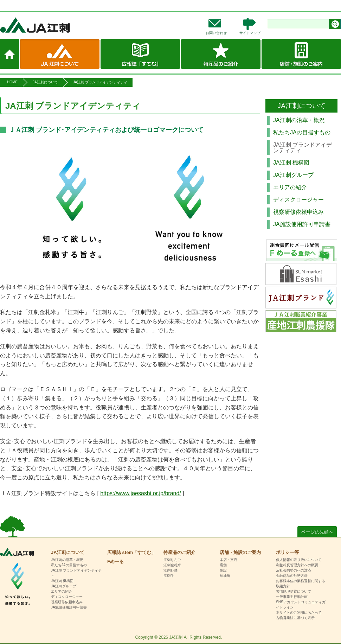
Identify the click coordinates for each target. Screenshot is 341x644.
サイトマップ (250, 33)
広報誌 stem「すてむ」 (140, 54)
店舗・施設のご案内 (301, 54)
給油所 (225, 576)
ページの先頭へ (317, 532)
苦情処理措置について (294, 591)
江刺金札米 (172, 565)
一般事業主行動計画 (292, 597)
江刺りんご (172, 560)
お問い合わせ (216, 33)
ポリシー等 (287, 552)
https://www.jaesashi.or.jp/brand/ (140, 493)
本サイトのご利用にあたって (299, 613)
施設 (223, 570)
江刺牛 (169, 576)
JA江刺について (60, 54)
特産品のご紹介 (221, 54)
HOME (12, 82)
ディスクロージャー (298, 200)
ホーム (9, 54)
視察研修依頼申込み (298, 212)
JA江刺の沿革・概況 (299, 120)
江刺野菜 (170, 570)
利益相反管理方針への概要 (297, 565)
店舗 (223, 565)
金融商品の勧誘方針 (292, 576)
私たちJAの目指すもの (302, 132)
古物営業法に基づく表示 (295, 618)
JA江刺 (58, 25)
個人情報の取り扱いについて (299, 560)
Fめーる (115, 562)
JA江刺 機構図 (291, 163)
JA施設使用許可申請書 (302, 224)
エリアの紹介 (290, 187)
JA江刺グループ (293, 175)
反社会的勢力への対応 (294, 570)
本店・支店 (229, 560)
